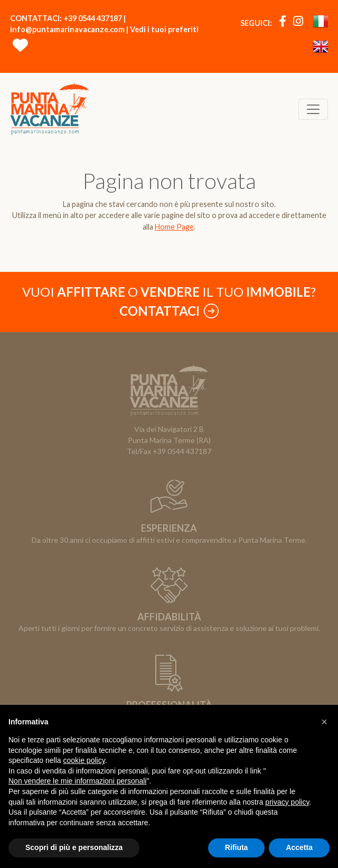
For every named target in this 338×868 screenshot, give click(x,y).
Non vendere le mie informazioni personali (77, 781)
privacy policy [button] (287, 802)
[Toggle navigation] (313, 109)
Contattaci (169, 311)
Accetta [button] (299, 847)
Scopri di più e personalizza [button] (74, 847)
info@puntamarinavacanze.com (67, 29)
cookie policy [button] (84, 760)
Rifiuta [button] (237, 847)
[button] (324, 722)
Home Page (174, 227)
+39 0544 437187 (93, 18)
